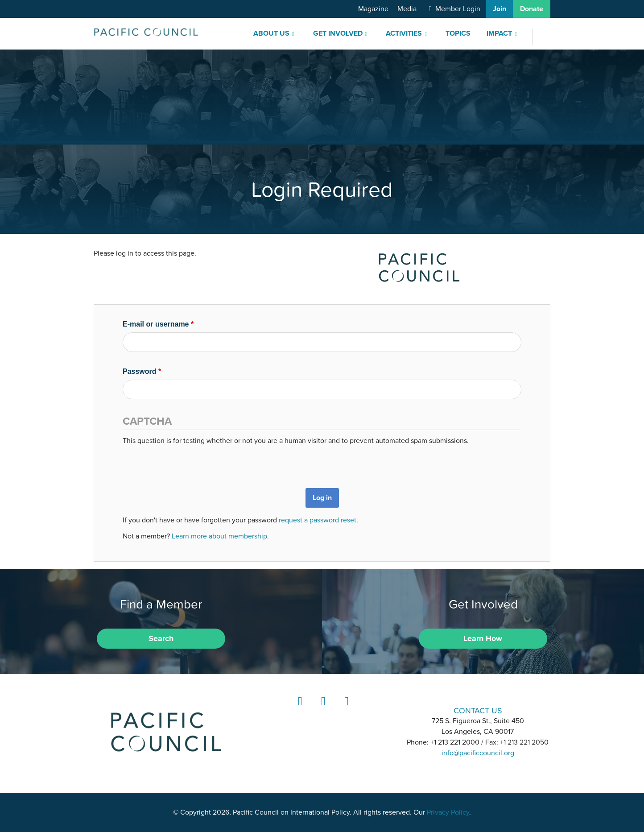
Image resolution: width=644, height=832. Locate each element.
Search (161, 638)
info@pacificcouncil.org (478, 753)
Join (500, 9)
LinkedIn (299, 710)
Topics (458, 33)
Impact (499, 33)
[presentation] (190, 464)
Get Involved (338, 33)
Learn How (483, 638)
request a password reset (318, 520)
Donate (532, 9)
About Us (271, 33)
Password (142, 371)
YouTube (345, 710)
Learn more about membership (219, 536)
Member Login (458, 9)
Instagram (322, 710)
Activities (404, 33)
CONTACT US (478, 710)
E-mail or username (158, 324)
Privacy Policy (448, 812)
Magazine (373, 9)
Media (407, 9)
